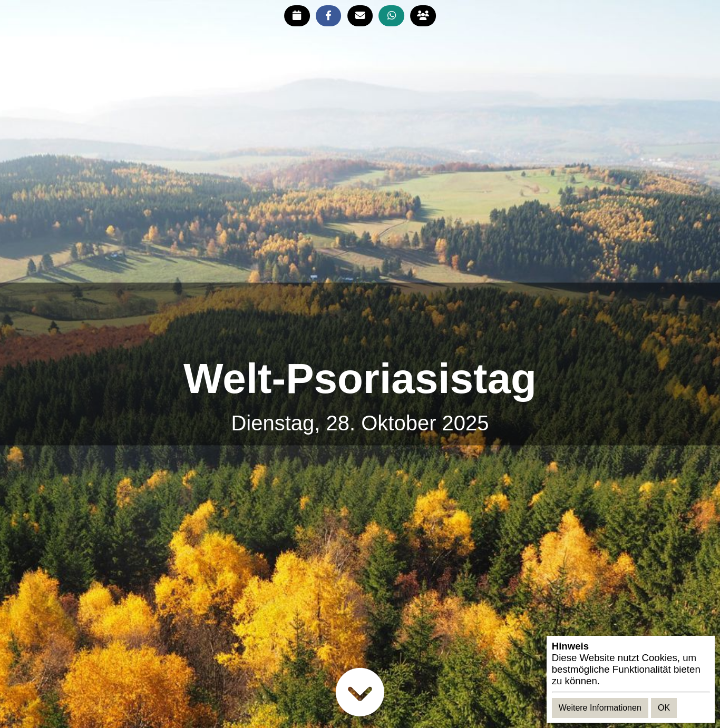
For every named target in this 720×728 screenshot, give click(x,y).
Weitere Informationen (600, 708)
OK (664, 708)
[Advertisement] (360, 320)
